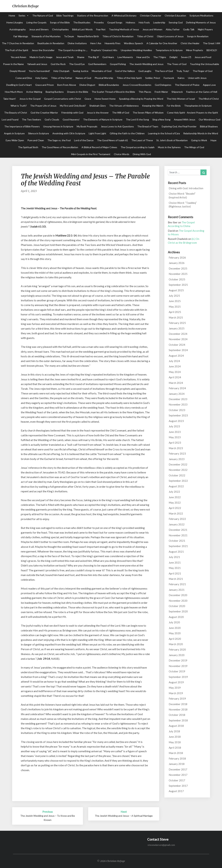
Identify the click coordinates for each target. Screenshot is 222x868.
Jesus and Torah (65, 57)
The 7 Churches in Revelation (18, 43)
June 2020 (175, 628)
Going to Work (199, 140)
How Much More (14, 92)
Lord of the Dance (84, 140)
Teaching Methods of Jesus (124, 29)
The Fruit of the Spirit (17, 50)
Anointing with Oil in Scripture (69, 133)
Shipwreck (177, 92)
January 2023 (177, 459)
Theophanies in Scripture (198, 106)
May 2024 (175, 372)
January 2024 (177, 394)
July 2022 (174, 492)
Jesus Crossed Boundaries (137, 85)
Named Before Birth (88, 36)
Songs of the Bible (60, 22)
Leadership (159, 22)
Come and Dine (24, 78)
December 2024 (178, 334)
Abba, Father (173, 29)
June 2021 (175, 562)
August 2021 (176, 552)
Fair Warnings (21, 36)
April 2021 (175, 573)
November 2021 (178, 535)
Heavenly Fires (113, 43)
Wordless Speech (133, 43)
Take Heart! (10, 99)
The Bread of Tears (148, 126)
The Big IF (93, 57)
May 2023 (175, 437)
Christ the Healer (190, 43)
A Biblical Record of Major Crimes (99, 147)
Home (12, 16)
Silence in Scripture (39, 133)
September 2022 (178, 481)
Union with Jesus (197, 78)
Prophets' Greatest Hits (104, 50)
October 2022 (177, 475)
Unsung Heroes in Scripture (58, 126)
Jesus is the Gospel (30, 99)
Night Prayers (205, 29)
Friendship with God (72, 113)
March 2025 (176, 317)
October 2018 (177, 715)
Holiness (131, 22)
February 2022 (177, 519)
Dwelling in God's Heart (19, 85)
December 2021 (178, 530)
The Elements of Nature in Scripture (103, 119)
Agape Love (209, 85)
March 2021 (176, 579)
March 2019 (176, 693)
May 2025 (175, 307)
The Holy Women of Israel (181, 99)
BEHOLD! (212, 50)
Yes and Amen (18, 57)
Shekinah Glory (98, 106)
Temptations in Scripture (169, 50)
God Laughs (145, 71)
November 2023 (178, 404)
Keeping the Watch (153, 106)
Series (22, 16)
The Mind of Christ (209, 99)
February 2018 (177, 758)
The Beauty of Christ (16, 113)
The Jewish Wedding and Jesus (146, 64)
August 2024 (176, 356)
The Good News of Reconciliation (60, 147)
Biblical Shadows (209, 126)
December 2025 (178, 268)
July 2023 (174, 426)
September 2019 (178, 677)
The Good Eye (77, 64)
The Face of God (164, 71)
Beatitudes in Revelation (51, 43)
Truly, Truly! (183, 71)
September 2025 (178, 285)
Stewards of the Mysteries (46, 36)
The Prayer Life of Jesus (43, 106)
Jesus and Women (152, 29)
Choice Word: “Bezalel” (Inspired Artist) (182, 195)
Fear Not (101, 29)
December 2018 (178, 704)
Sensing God (176, 22)
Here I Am (96, 43)
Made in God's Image (41, 57)
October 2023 (177, 410)
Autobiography (18, 29)
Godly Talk (189, 29)
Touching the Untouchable (204, 64)
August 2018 (176, 726)
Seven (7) (186, 57)
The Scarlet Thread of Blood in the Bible (113, 92)
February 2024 (177, 388)
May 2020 (175, 633)
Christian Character (151, 16)
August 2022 (176, 486)
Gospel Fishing (118, 64)
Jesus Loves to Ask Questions (117, 126)
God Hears (108, 57)
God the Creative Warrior (44, 113)
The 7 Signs (160, 57)
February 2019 (177, 699)
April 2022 (175, 508)
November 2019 (178, 666)
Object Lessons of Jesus (170, 36)
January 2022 (177, 524)
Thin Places (145, 92)
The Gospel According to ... (73, 50)
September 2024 (178, 350)
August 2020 (176, 617)
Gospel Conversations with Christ (63, 99)
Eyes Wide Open (15, 140)
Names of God (83, 78)
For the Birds (174, 106)
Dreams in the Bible (78, 92)
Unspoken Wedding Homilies (136, 50)
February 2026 (177, 258)
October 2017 (177, 780)
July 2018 (174, 731)
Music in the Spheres (169, 147)
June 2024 (175, 366)
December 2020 (178, 595)
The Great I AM (211, 43)
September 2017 (178, 786)
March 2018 (176, 753)
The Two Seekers (32, 119)
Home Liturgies (15, 22)
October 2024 (177, 345)
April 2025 (175, 312)
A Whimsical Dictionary (124, 16)
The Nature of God (43, 16)
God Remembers (97, 64)
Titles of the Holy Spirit (129, 78)
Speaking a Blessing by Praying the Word (141, 99)
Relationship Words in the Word (201, 133)
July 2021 (174, 557)
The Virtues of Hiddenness (124, 106)
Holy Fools (144, 22)
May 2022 (175, 503)
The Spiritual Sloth (28, 147)
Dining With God (142, 154)
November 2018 (178, 709)
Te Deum (69, 36)
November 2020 (178, 601)
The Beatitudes (82, 22)
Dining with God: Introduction (186, 188)
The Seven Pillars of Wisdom (148, 113)
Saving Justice (81, 71)
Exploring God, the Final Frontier (179, 126)
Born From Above (67, 85)
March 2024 (176, 383)
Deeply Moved (18, 71)
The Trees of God (177, 64)
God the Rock (58, 64)
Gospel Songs (115, 22)
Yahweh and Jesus (37, 64)
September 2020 (178, 611)
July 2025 (174, 296)
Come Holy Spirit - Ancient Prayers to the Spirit (192, 113)
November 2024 (178, 339)
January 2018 (177, 764)
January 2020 (177, 655)
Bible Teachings (65, 16)
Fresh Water (161, 92)
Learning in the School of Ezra (164, 133)
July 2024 (174, 361)
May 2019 (175, 688)
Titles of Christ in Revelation (118, 36)
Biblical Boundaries (109, 85)
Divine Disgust (87, 85)
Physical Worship (104, 78)
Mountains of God (102, 71)
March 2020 (176, 644)
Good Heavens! (71, 119)
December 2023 (178, 399)
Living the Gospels (36, 22)
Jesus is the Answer (98, 113)
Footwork (169, 78)
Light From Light (97, 133)
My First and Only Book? (73, 106)
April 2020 (175, 639)
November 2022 (178, 470)
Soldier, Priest (153, 78)
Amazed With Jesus (185, 119)
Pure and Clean (36, 140)
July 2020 (174, 622)
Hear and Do (143, 57)
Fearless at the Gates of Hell (202, 92)
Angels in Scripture (14, 133)
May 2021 (175, 568)
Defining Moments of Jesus (201, 22)
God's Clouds (52, 119)
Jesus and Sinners (39, 29)
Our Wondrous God (210, 119)
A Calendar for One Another (162, 43)
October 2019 (177, 671)
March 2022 (176, 513)
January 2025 (177, 328)
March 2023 (176, 448)
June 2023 (175, 432)
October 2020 (177, 606)
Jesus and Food (203, 57)
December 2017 (178, 769)
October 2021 (177, 541)
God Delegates (163, 85)
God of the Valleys (125, 71)
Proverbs (99, 22)
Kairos (181, 78)
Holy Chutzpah (61, 71)
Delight (174, 57)
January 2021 (177, 590)
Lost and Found (10, 119)
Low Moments (125, 57)
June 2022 (175, 497)
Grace (88, 99)
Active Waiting (34, 92)
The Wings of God (194, 147)
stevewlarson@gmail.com (161, 845)
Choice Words (122, 154)
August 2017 (176, 791)
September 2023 (178, 415)
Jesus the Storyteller (43, 50)
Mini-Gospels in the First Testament (91, 154)
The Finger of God (203, 71)
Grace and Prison (45, 85)
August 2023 (176, 421)
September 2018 (178, 720)
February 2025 (177, 323)
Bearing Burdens (55, 92)
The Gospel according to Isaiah (138, 147)
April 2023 (175, 443)
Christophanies (60, 29)
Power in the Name (13, 64)
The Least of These (142, 140)
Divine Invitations (77, 43)
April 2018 (175, 748)
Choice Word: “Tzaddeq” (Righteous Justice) (183, 205)
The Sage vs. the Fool (59, 140)
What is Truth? (19, 106)
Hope (213, 140)
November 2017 (178, 775)
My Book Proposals (87, 126)
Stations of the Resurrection (93, 16)
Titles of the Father (62, 78)
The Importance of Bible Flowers (22, 126)
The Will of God (121, 113)
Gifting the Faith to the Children (127, 133)
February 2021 (177, 584)
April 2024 (175, 377)
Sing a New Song (161, 119)
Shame (81, 57)
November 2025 (178, 274)
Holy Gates (41, 78)
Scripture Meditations (201, 16)
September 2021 (178, 546)
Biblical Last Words (82, 29)
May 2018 (175, 742)
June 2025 (175, 301)
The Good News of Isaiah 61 (112, 140)
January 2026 (177, 263)
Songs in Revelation (198, 36)
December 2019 (178, 660)
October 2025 (177, 279)
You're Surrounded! (39, 71)
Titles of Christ (145, 36)
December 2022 (178, 464)
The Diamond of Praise (187, 85)
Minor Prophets (195, 50)
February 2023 (177, 453)
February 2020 (177, 649)
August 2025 (176, 290)
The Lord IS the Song (137, 119)
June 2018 (175, 737)
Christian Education (175, 16)
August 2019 (176, 682)
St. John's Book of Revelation (172, 140)
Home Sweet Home (105, 99)
